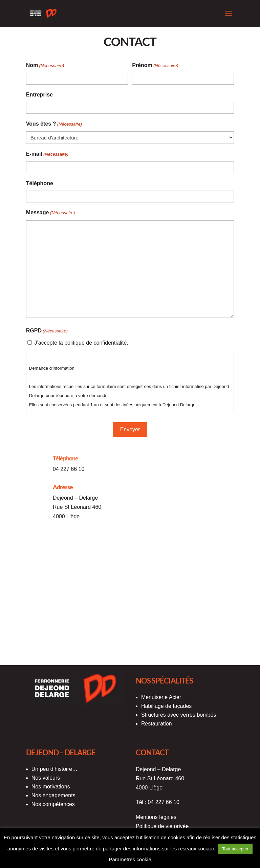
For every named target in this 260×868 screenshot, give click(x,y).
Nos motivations (51, 787)
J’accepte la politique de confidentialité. (81, 343)
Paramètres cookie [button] (130, 859)
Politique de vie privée (162, 826)
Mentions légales (156, 817)
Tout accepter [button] (235, 849)
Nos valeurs (46, 778)
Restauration (157, 724)
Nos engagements (53, 795)
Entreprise (39, 95)
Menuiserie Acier (161, 697)
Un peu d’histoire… (55, 769)
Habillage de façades (166, 706)
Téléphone (40, 183)
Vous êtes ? (54, 124)
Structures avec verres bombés (179, 715)
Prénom (155, 66)
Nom (45, 66)
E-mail (47, 154)
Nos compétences (53, 804)
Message (51, 213)
